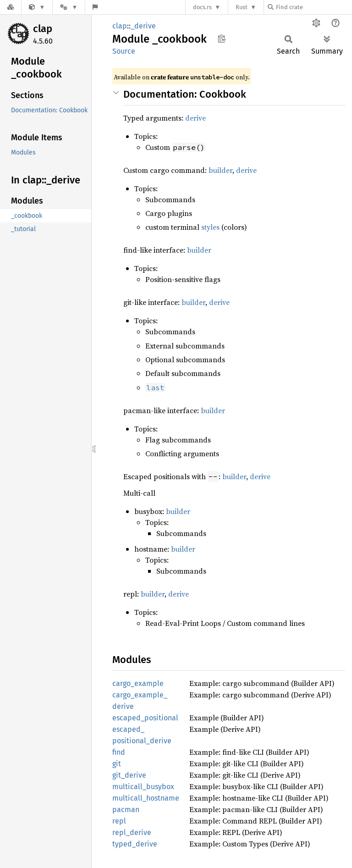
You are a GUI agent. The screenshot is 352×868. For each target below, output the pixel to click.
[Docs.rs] (11, 7)
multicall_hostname (146, 798)
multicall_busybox (143, 787)
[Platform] (69, 7)
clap (43, 29)
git (117, 764)
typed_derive (135, 844)
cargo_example (138, 683)
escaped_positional (145, 718)
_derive (143, 26)
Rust (242, 7)
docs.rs (202, 7)
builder (220, 170)
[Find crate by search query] (313, 7)
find (119, 752)
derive (195, 118)
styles (210, 227)
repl (119, 821)
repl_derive (132, 832)
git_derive (129, 775)
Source (124, 51)
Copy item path (222, 39)
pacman (126, 810)
